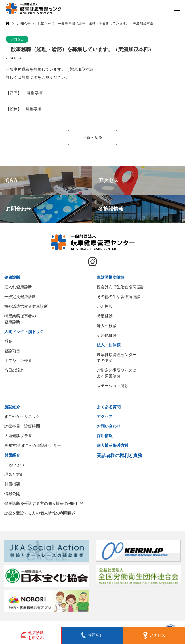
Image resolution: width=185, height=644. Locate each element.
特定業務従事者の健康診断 (20, 319)
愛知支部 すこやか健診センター (33, 445)
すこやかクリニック (22, 416)
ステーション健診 (113, 386)
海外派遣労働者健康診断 (26, 306)
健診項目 (12, 351)
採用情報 (105, 436)
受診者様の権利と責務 (119, 456)
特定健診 (105, 316)
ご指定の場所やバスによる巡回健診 (117, 373)
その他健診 (107, 335)
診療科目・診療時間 (22, 426)
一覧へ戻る (93, 137)
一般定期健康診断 (20, 297)
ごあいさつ (14, 465)
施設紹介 (12, 407)
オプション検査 (18, 360)
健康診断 (12, 277)
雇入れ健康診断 (18, 287)
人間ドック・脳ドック (24, 332)
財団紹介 (12, 455)
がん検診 (105, 306)
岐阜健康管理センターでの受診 (117, 358)
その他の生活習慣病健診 (119, 297)
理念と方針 (14, 474)
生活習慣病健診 (111, 277)
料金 (8, 341)
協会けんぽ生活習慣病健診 (121, 287)
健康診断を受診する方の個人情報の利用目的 (44, 503)
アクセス (105, 416)
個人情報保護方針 (113, 445)
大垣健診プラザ (18, 436)
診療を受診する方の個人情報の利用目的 (40, 513)
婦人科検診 (107, 326)
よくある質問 (109, 407)
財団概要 (12, 484)
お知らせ (17, 39)
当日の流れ (14, 370)
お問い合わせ (109, 426)
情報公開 (12, 494)
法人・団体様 (109, 345)
